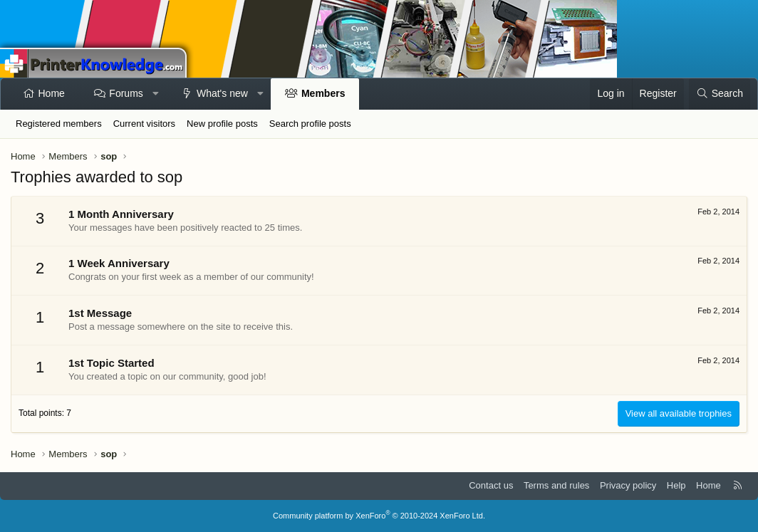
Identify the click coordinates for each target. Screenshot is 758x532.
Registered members (59, 124)
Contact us (491, 485)
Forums (126, 93)
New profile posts (222, 124)
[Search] (720, 94)
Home (52, 93)
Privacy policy (628, 485)
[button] (155, 94)
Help (676, 485)
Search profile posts (310, 124)
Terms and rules (556, 485)
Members (323, 93)
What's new (222, 93)
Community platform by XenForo (379, 516)
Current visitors (144, 124)
